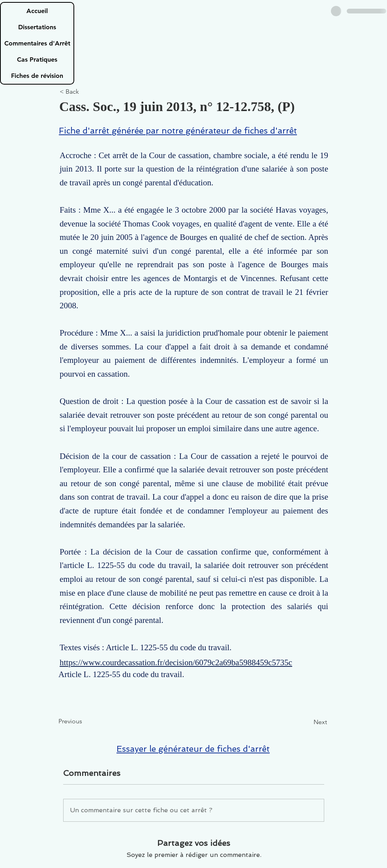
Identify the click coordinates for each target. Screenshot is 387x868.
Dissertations (37, 27)
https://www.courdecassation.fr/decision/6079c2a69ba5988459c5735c (176, 662)
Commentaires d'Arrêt (37, 43)
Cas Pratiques (37, 59)
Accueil (37, 11)
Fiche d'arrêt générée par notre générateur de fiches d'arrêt (178, 131)
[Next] (307, 722)
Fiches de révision (37, 76)
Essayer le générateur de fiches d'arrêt (193, 749)
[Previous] (85, 721)
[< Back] (86, 92)
